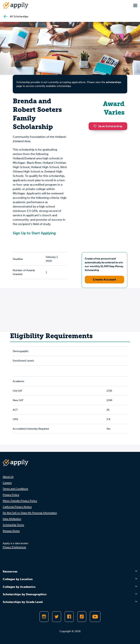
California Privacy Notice (17, 507)
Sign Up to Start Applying (34, 233)
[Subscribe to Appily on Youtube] (95, 617)
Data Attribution (12, 519)
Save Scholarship (108, 126)
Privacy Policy (11, 495)
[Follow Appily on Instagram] (44, 617)
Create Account (105, 279)
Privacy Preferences (14, 547)
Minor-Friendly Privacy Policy (20, 501)
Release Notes (11, 531)
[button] (96, 126)
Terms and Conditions (15, 489)
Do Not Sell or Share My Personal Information (30, 513)
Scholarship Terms (13, 525)
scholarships (113, 82)
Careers (7, 483)
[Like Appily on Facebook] (69, 617)
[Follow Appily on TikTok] (82, 617)
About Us (8, 477)
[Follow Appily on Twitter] (57, 617)
